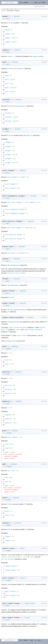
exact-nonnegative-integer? (14, 196)
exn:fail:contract (8, 559)
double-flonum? (9, 291)
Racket (40, 7)
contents (26, 3)
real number (18, 68)
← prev (36, 3)
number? (5, 16)
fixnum (15, 265)
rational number (19, 106)
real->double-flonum (11, 618)
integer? (6, 129)
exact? (24, 177)
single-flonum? (9, 303)
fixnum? (5, 259)
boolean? (17, 16)
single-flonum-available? (13, 318)
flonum (15, 285)
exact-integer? (9, 170)
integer (28, 135)
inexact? (22, 253)
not (27, 202)
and (9, 177)
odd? (4, 464)
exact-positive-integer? (13, 221)
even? (5, 431)
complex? (6, 50)
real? (5, 62)
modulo (15, 437)
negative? (33, 202)
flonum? (5, 279)
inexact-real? (8, 247)
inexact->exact (9, 548)
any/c (8, 19)
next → (44, 3)
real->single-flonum (11, 603)
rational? (6, 100)
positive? (29, 228)
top (21, 3)
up (40, 3)
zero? (5, 347)
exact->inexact (9, 578)
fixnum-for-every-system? (16, 273)
